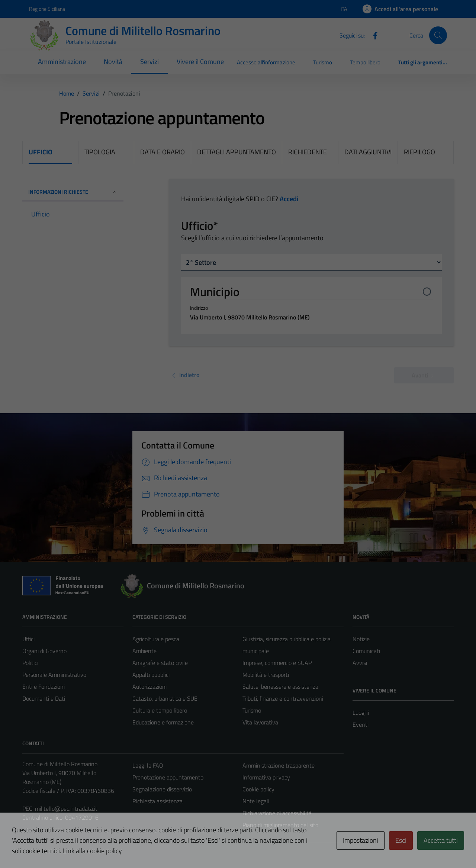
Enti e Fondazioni (44, 687)
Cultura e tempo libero (160, 710)
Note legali (256, 801)
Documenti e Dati (44, 698)
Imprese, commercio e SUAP (277, 663)
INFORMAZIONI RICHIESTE (73, 192)
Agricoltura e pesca (156, 639)
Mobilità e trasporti (266, 675)
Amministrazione (62, 62)
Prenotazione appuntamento (168, 777)
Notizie (361, 639)
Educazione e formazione (163, 722)
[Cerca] (438, 35)
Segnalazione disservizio (162, 789)
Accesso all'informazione (266, 62)
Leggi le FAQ (148, 765)
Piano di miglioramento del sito (280, 825)
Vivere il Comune (200, 62)
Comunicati (366, 651)
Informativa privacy (266, 777)
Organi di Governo (44, 651)
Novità (113, 62)
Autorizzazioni (149, 687)
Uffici (28, 639)
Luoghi (361, 713)
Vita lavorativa (260, 722)
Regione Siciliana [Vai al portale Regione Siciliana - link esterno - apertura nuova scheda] (47, 9)
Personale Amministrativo (54, 675)
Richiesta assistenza (157, 801)
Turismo (323, 62)
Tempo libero (365, 62)
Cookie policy (258, 789)
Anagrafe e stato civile (160, 663)
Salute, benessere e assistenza (280, 687)
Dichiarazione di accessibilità (277, 813)
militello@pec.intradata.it (66, 808)
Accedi (289, 199)
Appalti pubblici (151, 675)
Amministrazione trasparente (279, 765)
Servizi (149, 62)
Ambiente (144, 651)
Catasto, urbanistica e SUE (165, 698)
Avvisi (360, 663)
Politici (30, 663)
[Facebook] (372, 35)
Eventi (361, 724)
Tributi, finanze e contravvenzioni (283, 698)
